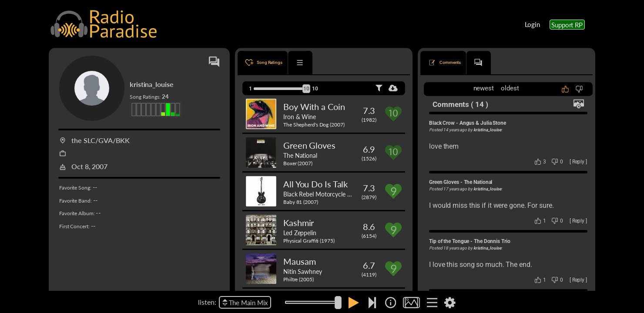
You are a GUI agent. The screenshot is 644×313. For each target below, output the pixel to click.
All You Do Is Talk (315, 184)
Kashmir (299, 223)
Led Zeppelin (300, 233)
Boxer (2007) (298, 163)
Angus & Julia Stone (483, 123)
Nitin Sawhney (303, 271)
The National (300, 155)
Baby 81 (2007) (301, 202)
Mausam (299, 261)
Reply (579, 162)
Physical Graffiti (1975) (309, 241)
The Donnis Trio (492, 241)
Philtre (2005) (299, 279)
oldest (510, 88)
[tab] (263, 63)
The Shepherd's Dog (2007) (314, 125)
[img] (391, 303)
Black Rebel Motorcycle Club (321, 194)
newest (484, 88)
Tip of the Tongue (449, 241)
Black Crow (442, 123)
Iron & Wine (300, 117)
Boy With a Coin (314, 107)
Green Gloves (309, 145)
